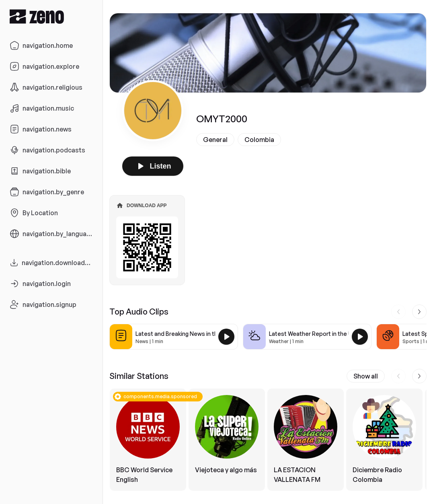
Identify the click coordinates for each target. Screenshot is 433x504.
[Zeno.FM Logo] (51, 16)
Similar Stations (139, 376)
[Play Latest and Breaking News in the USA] (226, 337)
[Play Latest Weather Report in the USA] (360, 337)
